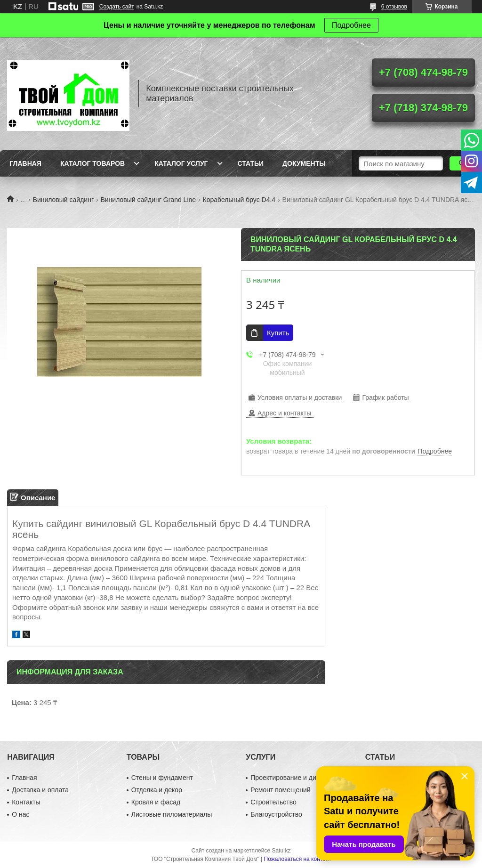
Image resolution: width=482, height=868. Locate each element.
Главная (25, 163)
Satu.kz (281, 851)
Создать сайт (117, 7)
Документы (304, 163)
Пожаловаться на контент (298, 859)
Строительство (273, 802)
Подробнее (351, 25)
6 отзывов (394, 7)
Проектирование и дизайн (290, 778)
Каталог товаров (92, 163)
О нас (20, 814)
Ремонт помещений (280, 790)
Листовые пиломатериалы (172, 814)
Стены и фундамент (162, 778)
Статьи (251, 163)
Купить (278, 333)
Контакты (26, 802)
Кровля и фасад (156, 802)
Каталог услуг (181, 163)
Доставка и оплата (40, 790)
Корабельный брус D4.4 (239, 200)
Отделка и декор (157, 790)
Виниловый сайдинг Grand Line (148, 200)
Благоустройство (276, 814)
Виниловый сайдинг (63, 200)
